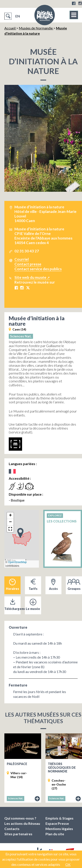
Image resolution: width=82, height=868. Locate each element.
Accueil (10, 28)
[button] (20, 533)
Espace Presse (57, 823)
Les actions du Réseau (22, 823)
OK (68, 864)
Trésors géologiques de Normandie (62, 768)
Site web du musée (30, 277)
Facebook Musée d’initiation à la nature (16, 288)
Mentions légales (59, 829)
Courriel (22, 259)
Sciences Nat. (21, 336)
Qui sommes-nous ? (20, 818)
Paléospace (17, 764)
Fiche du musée (37, 799)
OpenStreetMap (17, 562)
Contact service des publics (38, 269)
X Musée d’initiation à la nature (28, 288)
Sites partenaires (18, 834)
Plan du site (55, 834)
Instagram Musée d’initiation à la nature (22, 288)
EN (18, 16)
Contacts (12, 829)
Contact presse (28, 264)
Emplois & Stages (59, 818)
